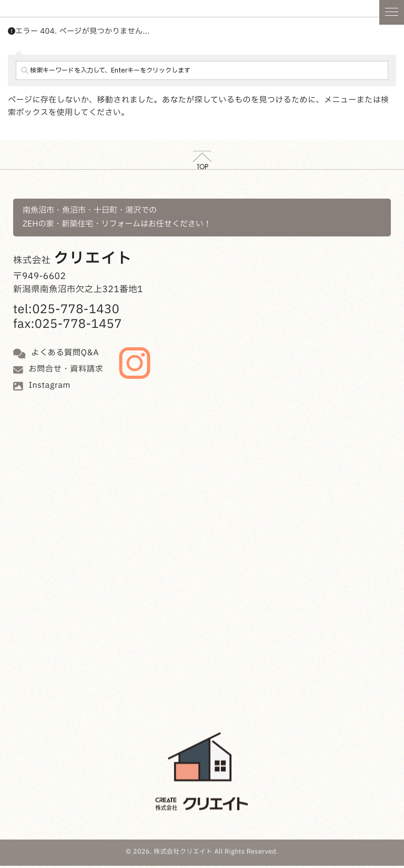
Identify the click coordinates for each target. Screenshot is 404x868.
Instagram (50, 385)
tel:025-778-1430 (66, 310)
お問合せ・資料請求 (66, 369)
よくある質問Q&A (65, 353)
